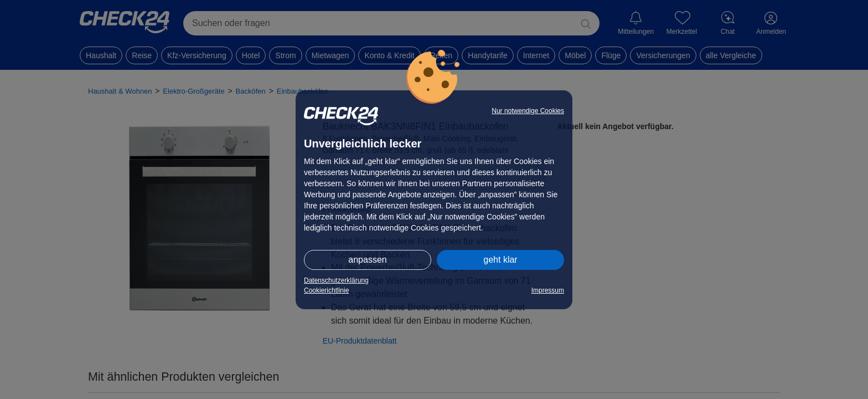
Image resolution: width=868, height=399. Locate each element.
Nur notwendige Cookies (528, 111)
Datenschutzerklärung (336, 280)
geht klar (500, 260)
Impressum (548, 290)
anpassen (367, 260)
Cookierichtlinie (326, 290)
